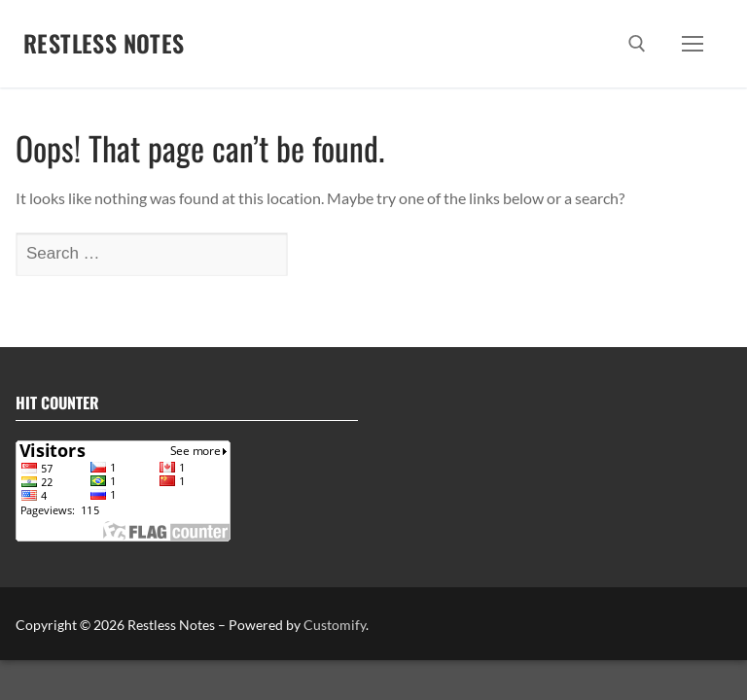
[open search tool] (637, 44)
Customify (335, 625)
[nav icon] (693, 44)
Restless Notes (104, 43)
